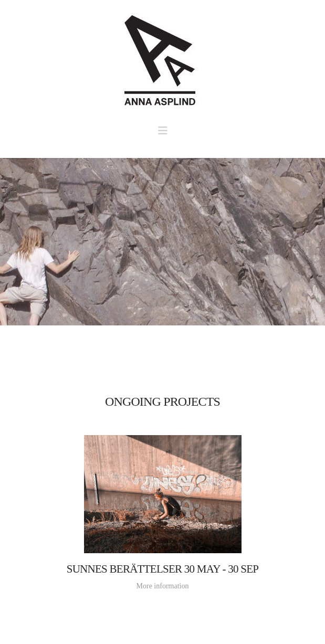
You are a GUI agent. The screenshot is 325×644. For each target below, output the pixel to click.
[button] (163, 131)
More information (163, 586)
